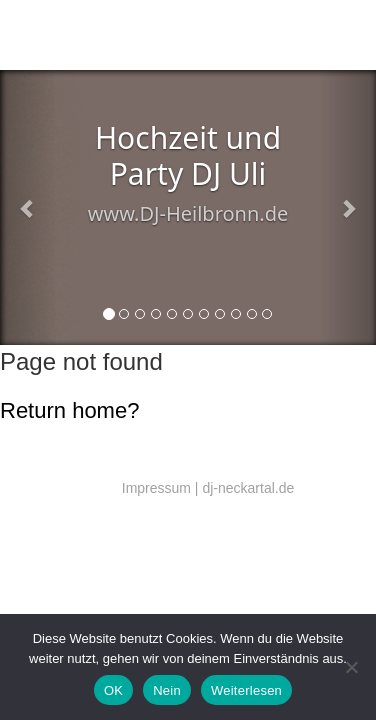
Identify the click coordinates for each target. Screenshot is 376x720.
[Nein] (351, 667)
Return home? (69, 410)
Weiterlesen (246, 690)
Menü (337, 38)
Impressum (156, 488)
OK (113, 690)
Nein (167, 690)
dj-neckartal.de (248, 488)
